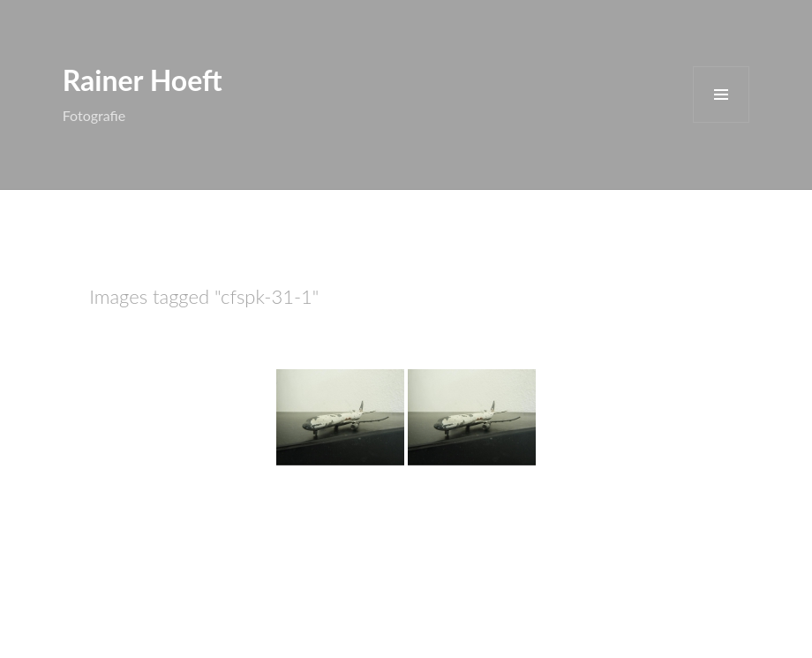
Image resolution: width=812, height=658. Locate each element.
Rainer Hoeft (143, 80)
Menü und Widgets (721, 95)
